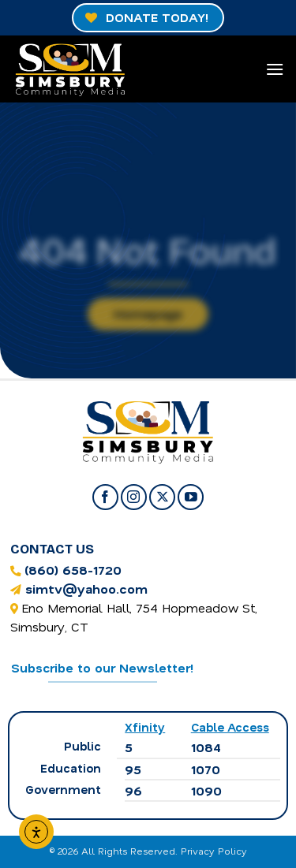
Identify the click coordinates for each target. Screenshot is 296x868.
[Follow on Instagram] (134, 497)
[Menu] (275, 69)
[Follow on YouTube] (191, 497)
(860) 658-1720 (73, 570)
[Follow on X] (162, 497)
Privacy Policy (214, 851)
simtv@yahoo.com (86, 589)
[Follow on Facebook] (105, 497)
